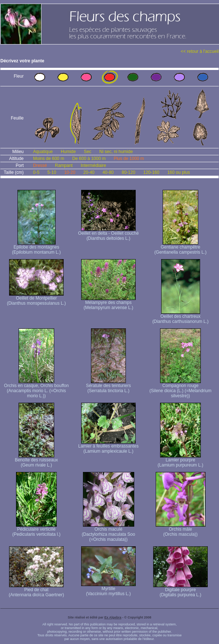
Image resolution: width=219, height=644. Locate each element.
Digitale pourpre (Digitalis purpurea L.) (180, 590)
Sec (87, 152)
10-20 (70, 172)
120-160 (151, 172)
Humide (68, 152)
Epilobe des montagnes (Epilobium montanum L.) (36, 248)
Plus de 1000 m (129, 159)
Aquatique (43, 152)
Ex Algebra (113, 617)
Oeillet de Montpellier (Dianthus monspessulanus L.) (36, 299)
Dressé (40, 165)
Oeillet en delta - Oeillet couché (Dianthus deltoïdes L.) (109, 234)
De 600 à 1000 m (89, 159)
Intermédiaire (93, 165)
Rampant (64, 165)
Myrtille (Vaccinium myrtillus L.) (108, 589)
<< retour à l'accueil (200, 51)
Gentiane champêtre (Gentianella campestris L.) (180, 248)
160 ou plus (179, 172)
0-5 (36, 172)
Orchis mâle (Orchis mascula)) (181, 530)
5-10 (52, 172)
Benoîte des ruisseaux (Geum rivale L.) (37, 460)
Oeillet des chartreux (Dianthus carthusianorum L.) (181, 317)
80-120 (128, 172)
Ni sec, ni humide (116, 152)
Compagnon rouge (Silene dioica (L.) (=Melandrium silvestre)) (180, 389)
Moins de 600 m (49, 159)
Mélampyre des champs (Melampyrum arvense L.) (108, 303)
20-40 (89, 172)
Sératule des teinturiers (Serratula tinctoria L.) (108, 386)
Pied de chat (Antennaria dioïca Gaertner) (36, 590)
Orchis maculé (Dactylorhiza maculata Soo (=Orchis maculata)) (109, 532)
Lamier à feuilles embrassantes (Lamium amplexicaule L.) (108, 447)
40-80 (108, 172)
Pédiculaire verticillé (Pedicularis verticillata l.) (37, 530)
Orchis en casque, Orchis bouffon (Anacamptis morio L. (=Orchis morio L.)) (36, 389)
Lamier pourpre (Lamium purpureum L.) (180, 460)
